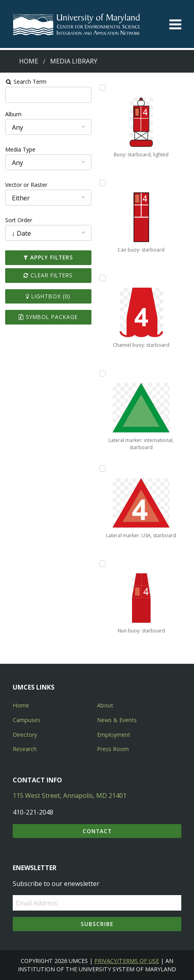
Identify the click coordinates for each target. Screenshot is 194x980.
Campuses (26, 720)
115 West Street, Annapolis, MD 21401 (70, 796)
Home (29, 61)
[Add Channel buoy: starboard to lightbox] (103, 278)
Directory (25, 735)
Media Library (74, 61)
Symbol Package (48, 317)
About (105, 705)
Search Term (26, 82)
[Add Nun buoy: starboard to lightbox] (103, 564)
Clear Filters (48, 275)
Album (13, 114)
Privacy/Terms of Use (127, 961)
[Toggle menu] (175, 24)
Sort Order (19, 220)
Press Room (113, 749)
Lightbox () (48, 296)
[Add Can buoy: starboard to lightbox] (103, 183)
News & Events (117, 720)
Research (25, 749)
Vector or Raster (26, 185)
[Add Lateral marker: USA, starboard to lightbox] (103, 469)
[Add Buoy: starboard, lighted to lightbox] (103, 88)
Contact (97, 831)
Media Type (20, 149)
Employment (114, 735)
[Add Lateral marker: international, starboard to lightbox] (103, 373)
